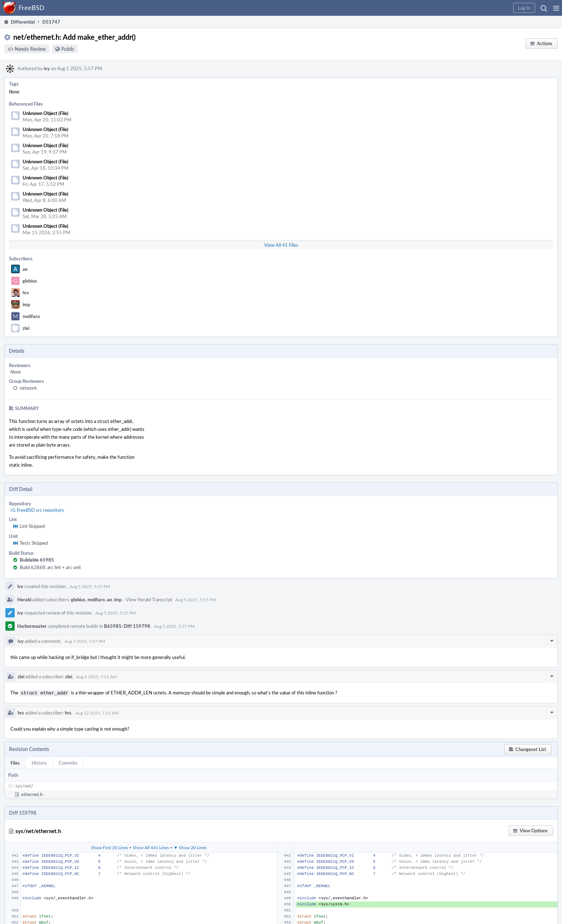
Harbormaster (32, 626)
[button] (556, 8)
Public (68, 49)
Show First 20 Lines (109, 847)
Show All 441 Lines (151, 847)
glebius (30, 281)
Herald (24, 600)
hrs (26, 293)
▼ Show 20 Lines (190, 847)
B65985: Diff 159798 (127, 626)
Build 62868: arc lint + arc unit (50, 567)
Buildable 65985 (37, 560)
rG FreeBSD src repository (37, 510)
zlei (26, 328)
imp (26, 304)
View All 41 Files (281, 245)
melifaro (31, 316)
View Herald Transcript (149, 600)
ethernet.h (32, 794)
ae (25, 269)
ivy (47, 68)
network (28, 388)
